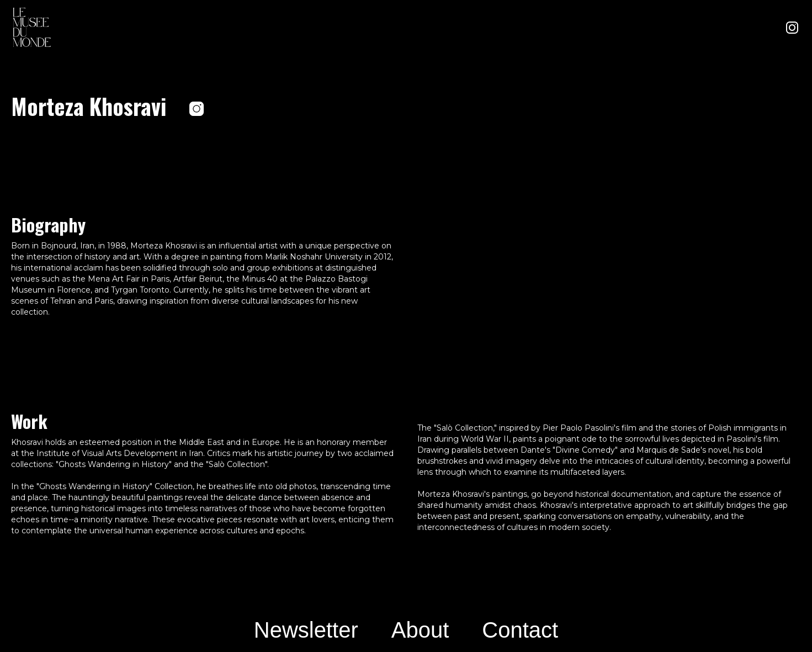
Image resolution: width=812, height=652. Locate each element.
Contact (520, 630)
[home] (33, 28)
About (420, 630)
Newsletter (306, 630)
